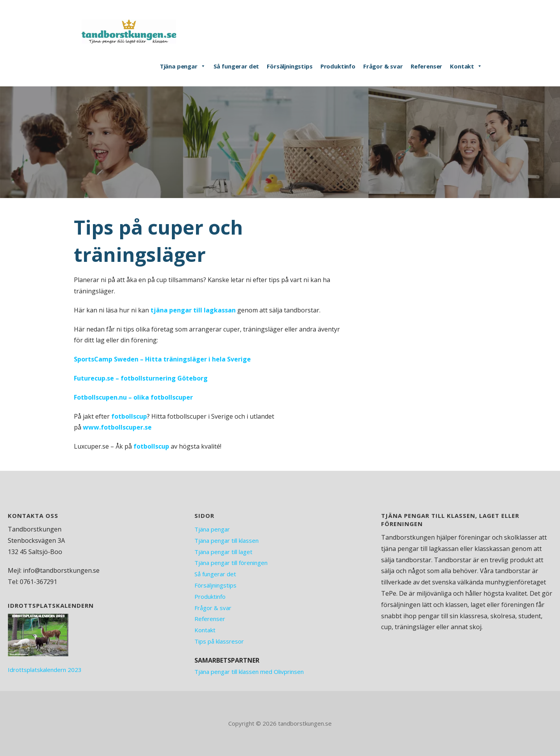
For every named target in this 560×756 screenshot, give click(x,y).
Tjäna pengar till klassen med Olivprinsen (249, 672)
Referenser (426, 66)
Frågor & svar (383, 66)
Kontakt (466, 66)
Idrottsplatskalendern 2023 (45, 670)
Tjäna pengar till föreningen (231, 563)
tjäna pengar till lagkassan (193, 310)
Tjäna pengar (183, 66)
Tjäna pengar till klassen (227, 540)
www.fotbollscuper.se (117, 427)
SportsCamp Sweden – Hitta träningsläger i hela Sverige (162, 359)
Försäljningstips (290, 66)
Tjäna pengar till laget (223, 552)
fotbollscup (129, 416)
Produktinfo (338, 66)
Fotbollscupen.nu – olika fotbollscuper (133, 397)
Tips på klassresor (219, 641)
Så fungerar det (236, 66)
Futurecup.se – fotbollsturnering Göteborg (141, 378)
